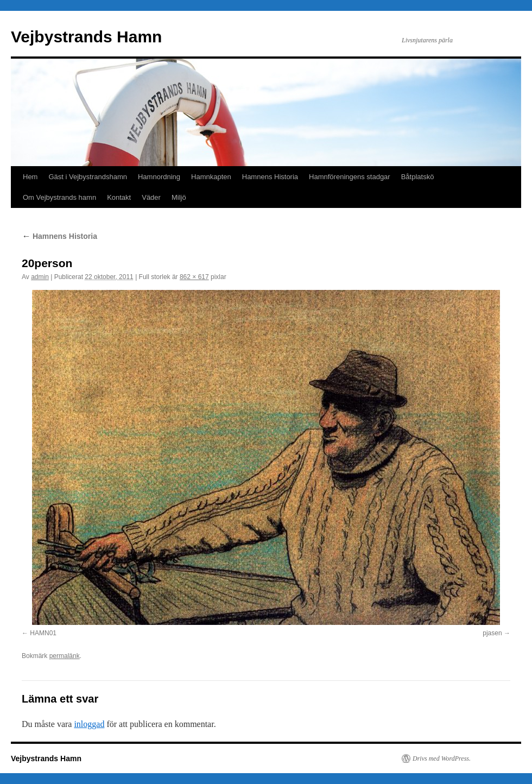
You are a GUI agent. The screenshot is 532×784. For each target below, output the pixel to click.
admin (40, 277)
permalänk (65, 656)
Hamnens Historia (270, 177)
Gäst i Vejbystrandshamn (88, 177)
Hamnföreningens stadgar (350, 177)
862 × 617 (194, 277)
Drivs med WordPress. (442, 758)
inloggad (89, 724)
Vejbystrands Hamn (86, 37)
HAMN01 (43, 633)
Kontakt (119, 197)
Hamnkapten (211, 177)
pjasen (492, 633)
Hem (30, 177)
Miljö (179, 197)
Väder (151, 197)
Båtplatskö (418, 177)
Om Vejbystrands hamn (59, 197)
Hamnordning (159, 177)
